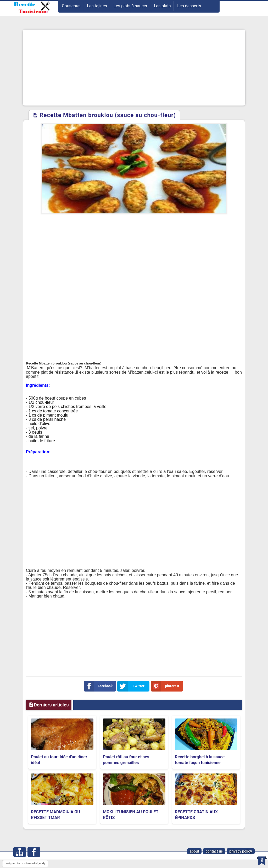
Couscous (71, 6)
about (194, 851)
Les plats (162, 6)
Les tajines (97, 6)
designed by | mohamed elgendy (25, 863)
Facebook (99, 686)
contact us (214, 851)
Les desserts (189, 6)
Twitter (132, 686)
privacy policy (241, 851)
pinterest (166, 686)
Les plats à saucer (130, 6)
